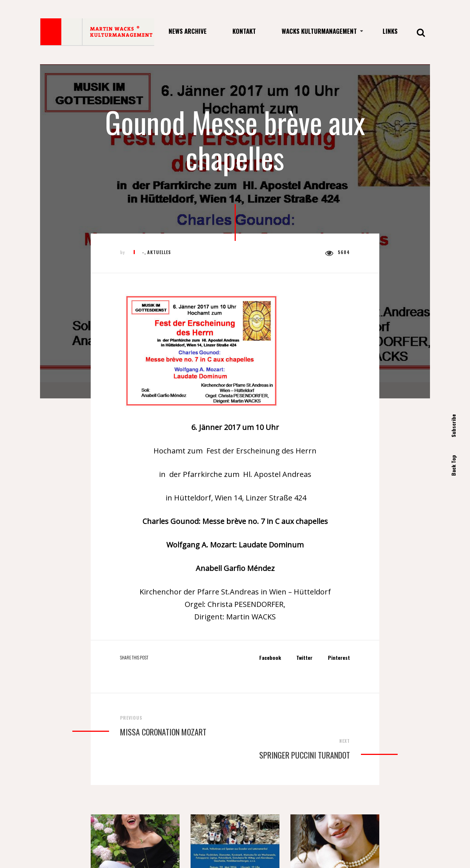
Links (390, 31)
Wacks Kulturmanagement (319, 31)
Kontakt (244, 31)
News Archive (188, 31)
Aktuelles (159, 252)
